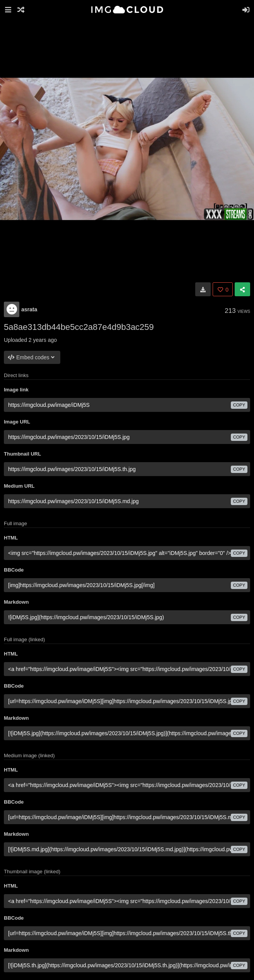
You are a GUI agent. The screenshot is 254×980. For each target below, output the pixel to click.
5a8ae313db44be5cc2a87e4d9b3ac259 (79, 327)
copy (239, 405)
